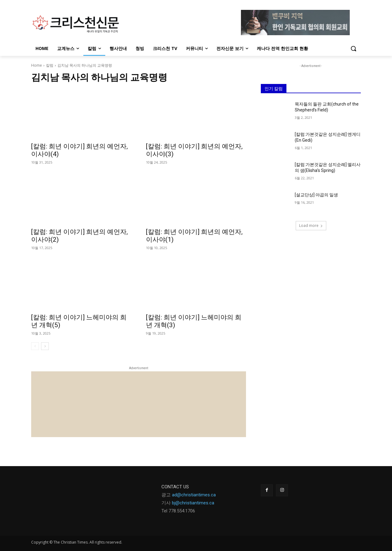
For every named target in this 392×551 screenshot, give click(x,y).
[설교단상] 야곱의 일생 (316, 195)
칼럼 (50, 65)
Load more (311, 225)
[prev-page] (35, 346)
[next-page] (45, 346)
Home (37, 65)
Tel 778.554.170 (177, 511)
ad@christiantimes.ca (194, 495)
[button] (353, 48)
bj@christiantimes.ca (193, 503)
